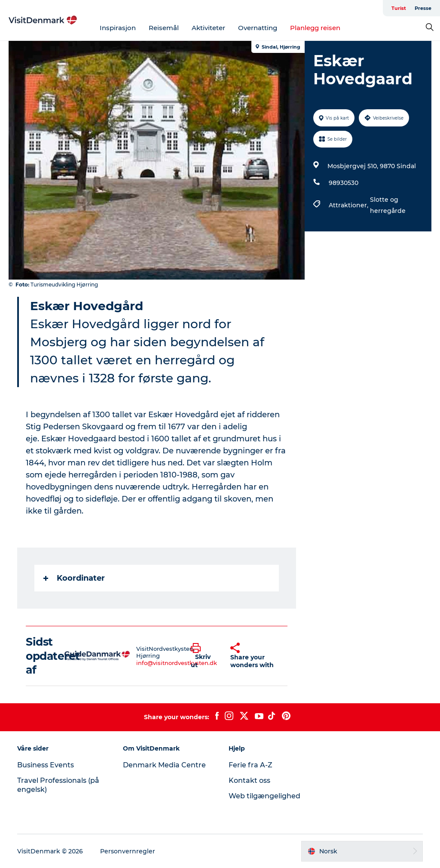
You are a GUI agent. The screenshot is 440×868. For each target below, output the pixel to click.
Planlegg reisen (315, 28)
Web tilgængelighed (264, 796)
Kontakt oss (249, 780)
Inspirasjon (118, 28)
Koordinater (74, 578)
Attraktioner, (349, 205)
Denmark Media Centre (164, 765)
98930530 (344, 183)
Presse (423, 8)
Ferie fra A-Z (251, 765)
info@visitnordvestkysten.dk (177, 663)
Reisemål (164, 28)
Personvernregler (128, 851)
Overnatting (258, 28)
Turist (399, 8)
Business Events (46, 765)
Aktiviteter (208, 28)
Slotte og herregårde (388, 205)
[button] (204, 656)
